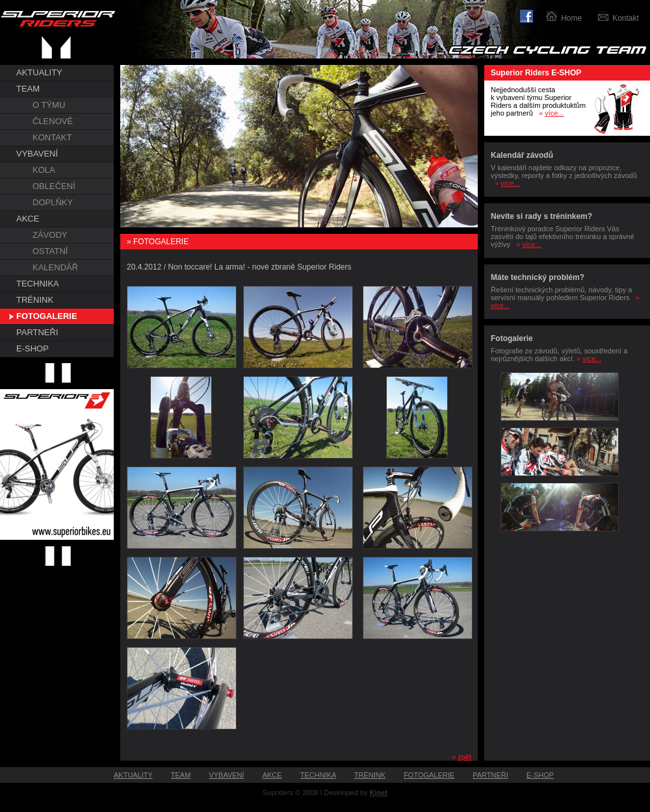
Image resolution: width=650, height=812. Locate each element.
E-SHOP (32, 349)
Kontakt (626, 18)
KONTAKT (52, 137)
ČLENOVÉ (53, 121)
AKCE (28, 219)
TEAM (28, 89)
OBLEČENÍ (54, 186)
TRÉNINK (35, 300)
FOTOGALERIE (47, 316)
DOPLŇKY (53, 202)
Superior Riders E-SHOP (536, 73)
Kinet (379, 793)
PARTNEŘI (37, 332)
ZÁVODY (50, 235)
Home (571, 18)
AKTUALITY (39, 72)
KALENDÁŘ (55, 267)
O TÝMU (49, 105)
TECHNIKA (38, 284)
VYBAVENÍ (37, 154)
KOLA (44, 170)
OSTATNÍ (50, 251)
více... (554, 113)
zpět (464, 757)
